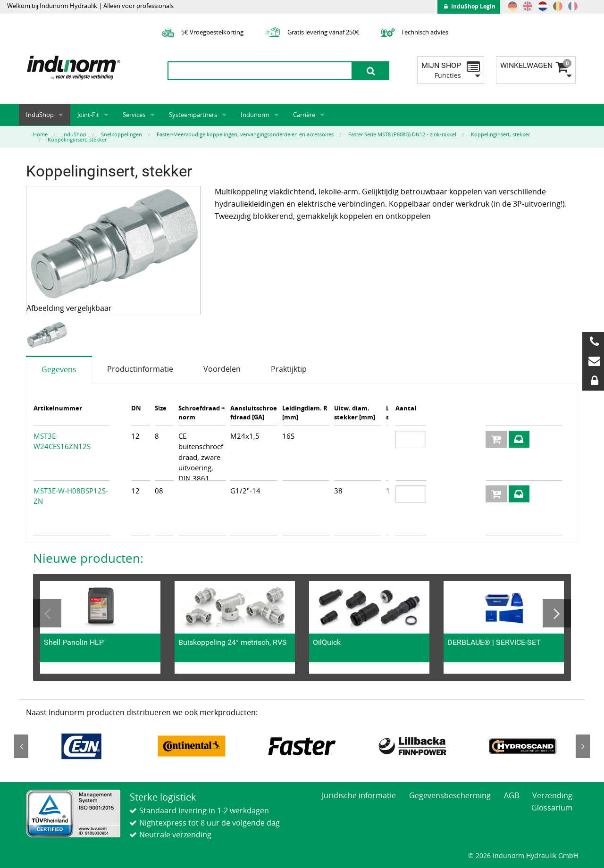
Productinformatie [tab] (140, 369)
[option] (48, 335)
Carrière (304, 115)
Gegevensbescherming (450, 795)
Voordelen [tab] (222, 369)
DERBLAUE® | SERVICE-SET (494, 642)
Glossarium (552, 808)
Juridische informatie (359, 795)
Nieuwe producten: (88, 558)
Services (134, 115)
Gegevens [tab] (59, 369)
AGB (512, 795)
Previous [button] (47, 613)
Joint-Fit (88, 115)
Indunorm (255, 115)
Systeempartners (193, 115)
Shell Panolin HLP (74, 642)
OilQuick (327, 642)
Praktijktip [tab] (289, 369)
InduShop (40, 115)
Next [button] (557, 613)
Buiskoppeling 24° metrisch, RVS (233, 642)
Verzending (552, 795)
